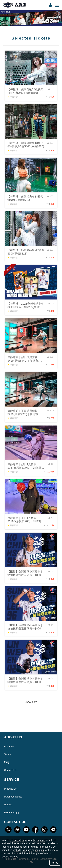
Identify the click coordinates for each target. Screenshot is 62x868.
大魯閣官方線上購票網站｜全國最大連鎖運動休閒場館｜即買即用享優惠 (14, 5)
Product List (11, 789)
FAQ (7, 762)
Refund (8, 805)
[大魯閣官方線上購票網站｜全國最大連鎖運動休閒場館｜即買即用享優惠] (31, 18)
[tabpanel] (31, 18)
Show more (31, 702)
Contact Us (10, 770)
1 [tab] (31, 24)
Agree (55, 863)
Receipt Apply (12, 812)
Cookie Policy (9, 857)
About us (9, 746)
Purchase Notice (13, 797)
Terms (8, 754)
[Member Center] (50, 5)
